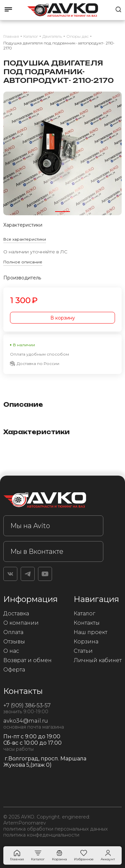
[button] (62, 212)
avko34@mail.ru (26, 721)
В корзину (63, 318)
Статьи (83, 651)
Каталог (84, 613)
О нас (11, 651)
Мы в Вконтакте (37, 551)
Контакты (87, 623)
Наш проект (90, 632)
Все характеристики (25, 239)
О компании (21, 623)
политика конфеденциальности (41, 835)
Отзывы (14, 642)
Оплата (13, 632)
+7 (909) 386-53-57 (27, 705)
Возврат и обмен (27, 660)
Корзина (86, 642)
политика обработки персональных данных (55, 829)
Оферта (14, 670)
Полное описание (23, 262)
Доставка (16, 613)
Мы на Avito (30, 526)
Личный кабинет (98, 660)
